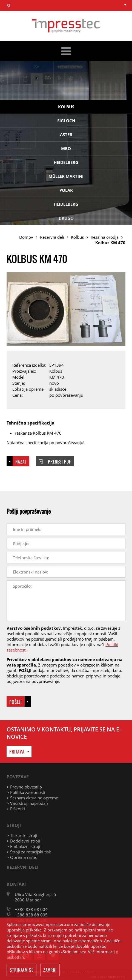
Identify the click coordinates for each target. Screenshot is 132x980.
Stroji (14, 825)
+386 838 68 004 (31, 909)
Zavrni (50, 970)
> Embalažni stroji (23, 846)
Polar (66, 190)
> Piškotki (16, 809)
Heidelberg (66, 162)
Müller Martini (66, 176)
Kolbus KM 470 (110, 243)
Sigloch (66, 121)
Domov (26, 237)
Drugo (66, 218)
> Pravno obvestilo (24, 787)
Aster (66, 135)
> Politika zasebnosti (26, 792)
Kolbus (66, 107)
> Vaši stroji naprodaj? (27, 803)
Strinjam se (21, 970)
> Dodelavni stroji (23, 841)
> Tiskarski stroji (22, 835)
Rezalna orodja (105, 237)
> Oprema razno (22, 857)
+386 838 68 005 (31, 915)
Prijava (17, 752)
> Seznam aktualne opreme (32, 798)
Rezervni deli (52, 237)
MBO (66, 148)
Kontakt (17, 884)
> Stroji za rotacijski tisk (29, 852)
